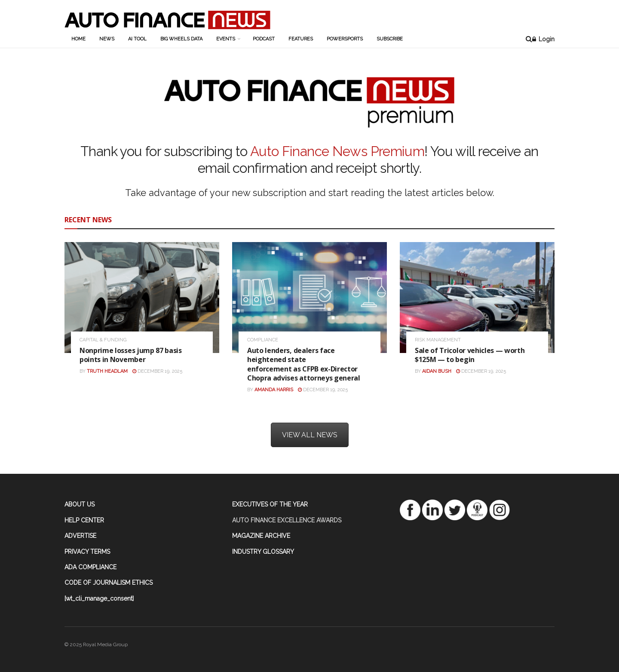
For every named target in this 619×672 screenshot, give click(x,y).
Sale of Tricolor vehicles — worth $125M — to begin (470, 355)
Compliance (263, 340)
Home (78, 39)
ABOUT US (80, 504)
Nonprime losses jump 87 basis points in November (131, 355)
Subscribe (390, 39)
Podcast (264, 39)
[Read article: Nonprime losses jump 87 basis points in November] (142, 297)
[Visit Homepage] (167, 20)
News (107, 39)
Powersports (345, 39)
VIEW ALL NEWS (310, 435)
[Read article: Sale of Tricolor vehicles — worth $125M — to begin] (477, 297)
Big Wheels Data (181, 39)
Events (226, 39)
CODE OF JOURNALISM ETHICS (109, 583)
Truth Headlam (107, 371)
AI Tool (137, 39)
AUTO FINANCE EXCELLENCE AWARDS (287, 520)
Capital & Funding (103, 340)
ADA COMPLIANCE (90, 567)
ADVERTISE (80, 536)
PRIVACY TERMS (87, 552)
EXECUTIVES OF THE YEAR (270, 504)
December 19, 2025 (157, 371)
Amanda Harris (274, 390)
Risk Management (438, 340)
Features (301, 39)
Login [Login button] (543, 39)
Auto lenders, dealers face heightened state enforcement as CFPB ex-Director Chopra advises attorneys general (304, 364)
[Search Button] (529, 39)
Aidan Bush (437, 371)
